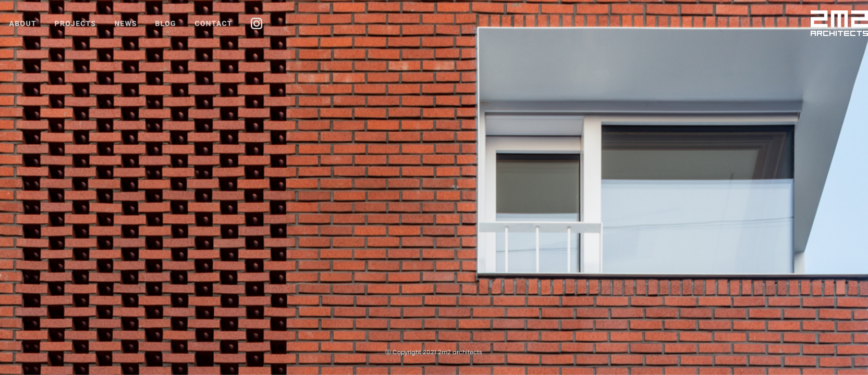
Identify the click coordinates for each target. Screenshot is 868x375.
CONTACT (213, 23)
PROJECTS (76, 23)
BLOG (166, 23)
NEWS (126, 23)
